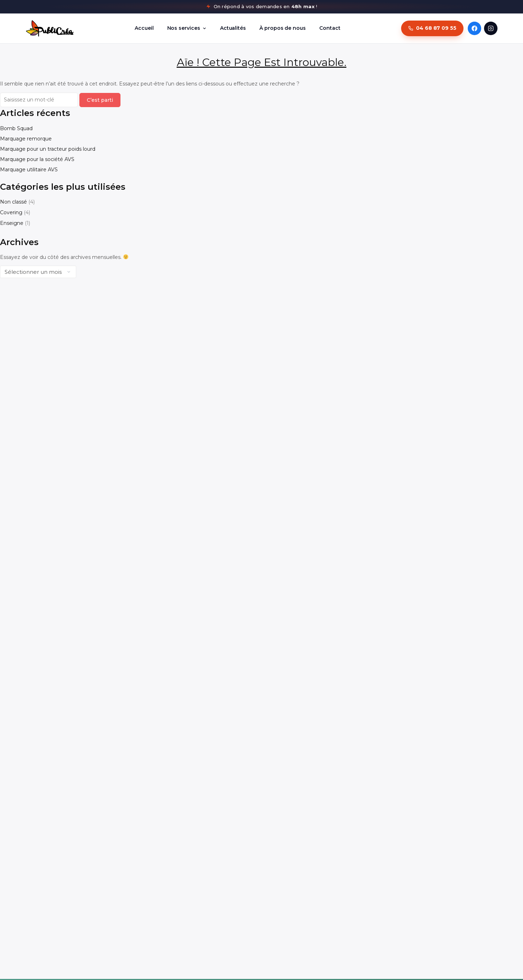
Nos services (187, 28)
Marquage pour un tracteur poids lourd (48, 149)
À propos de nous (283, 28)
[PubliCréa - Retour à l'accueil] (50, 28)
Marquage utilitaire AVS (29, 170)
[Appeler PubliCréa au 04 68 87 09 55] (432, 28)
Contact (330, 28)
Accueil (144, 28)
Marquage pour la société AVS (37, 159)
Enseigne (12, 223)
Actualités (233, 28)
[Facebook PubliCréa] (474, 28)
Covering (11, 212)
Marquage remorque (26, 139)
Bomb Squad (16, 128)
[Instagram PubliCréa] (491, 28)
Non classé (13, 202)
